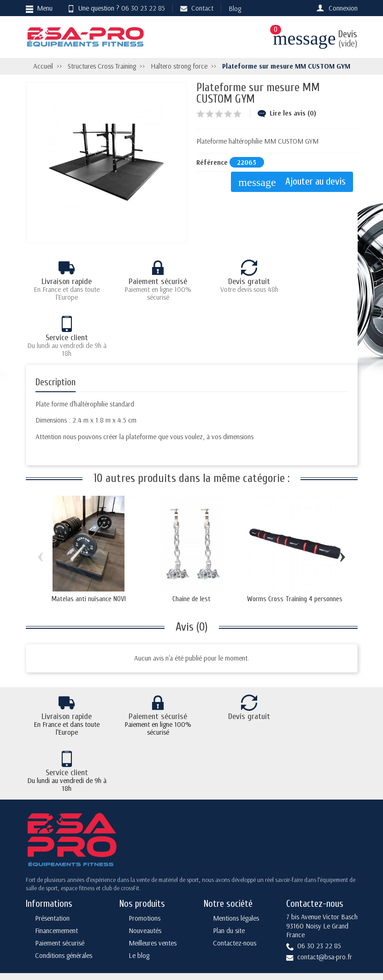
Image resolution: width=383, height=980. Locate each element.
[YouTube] (326, 935)
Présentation (52, 840)
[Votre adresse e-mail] (193, 914)
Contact (197, 8)
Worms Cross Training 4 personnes (295, 543)
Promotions (144, 840)
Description (56, 326)
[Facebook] (304, 915)
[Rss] (347, 915)
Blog (235, 9)
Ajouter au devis (294, 182)
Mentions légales (236, 840)
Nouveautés (145, 852)
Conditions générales (64, 877)
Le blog (139, 877)
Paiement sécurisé (60, 865)
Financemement (56, 852)
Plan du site (229, 852)
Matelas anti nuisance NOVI (88, 543)
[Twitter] (326, 915)
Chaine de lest (191, 543)
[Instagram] (347, 935)
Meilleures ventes (153, 865)
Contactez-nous (235, 865)
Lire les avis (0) (287, 113)
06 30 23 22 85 (143, 8)
